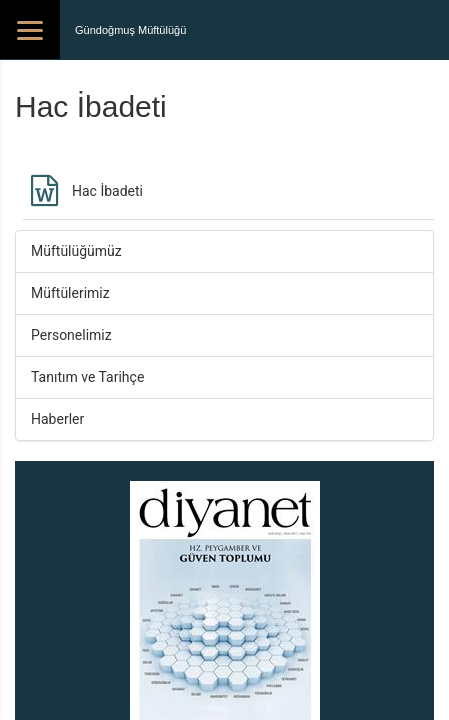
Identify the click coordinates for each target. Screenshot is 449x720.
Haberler (57, 419)
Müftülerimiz (70, 293)
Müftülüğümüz (76, 251)
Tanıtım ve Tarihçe (87, 377)
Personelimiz (71, 335)
